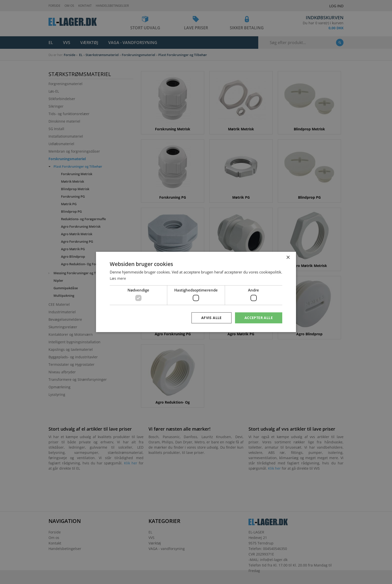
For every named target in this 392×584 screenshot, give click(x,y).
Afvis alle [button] (211, 318)
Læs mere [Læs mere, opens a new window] (118, 278)
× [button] (288, 258)
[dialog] (196, 292)
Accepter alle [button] (259, 318)
